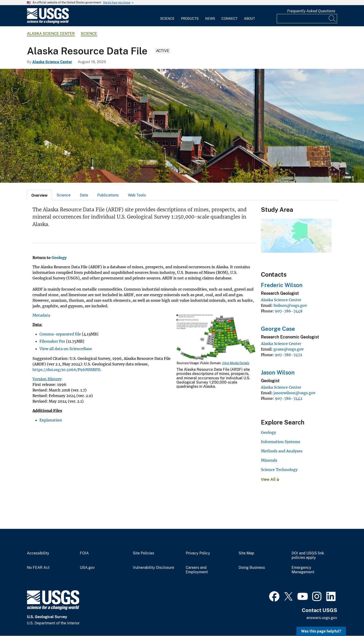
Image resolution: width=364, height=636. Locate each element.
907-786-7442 (289, 398)
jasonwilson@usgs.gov (294, 393)
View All (270, 479)
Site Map (246, 553)
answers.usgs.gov (322, 618)
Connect (229, 19)
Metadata (41, 315)
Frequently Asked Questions (311, 11)
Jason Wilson (278, 372)
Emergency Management (303, 570)
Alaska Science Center (51, 34)
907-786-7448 (289, 311)
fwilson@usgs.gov (290, 305)
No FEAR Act (38, 568)
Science (167, 19)
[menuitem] (167, 16)
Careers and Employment (197, 570)
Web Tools (137, 195)
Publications (108, 195)
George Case (278, 329)
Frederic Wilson (282, 285)
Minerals (269, 460)
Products (190, 19)
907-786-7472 (289, 355)
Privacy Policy (198, 553)
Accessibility (38, 553)
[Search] (332, 19)
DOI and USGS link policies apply (308, 555)
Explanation (51, 420)
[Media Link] (216, 338)
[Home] (48, 22)
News (210, 19)
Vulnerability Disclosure (153, 568)
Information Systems (281, 442)
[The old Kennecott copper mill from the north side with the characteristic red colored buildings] (182, 126)
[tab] (39, 195)
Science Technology (279, 470)
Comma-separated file (60, 334)
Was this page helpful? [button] (321, 631)
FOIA (84, 553)
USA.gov (87, 568)
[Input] (307, 19)
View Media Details (236, 363)
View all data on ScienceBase (66, 349)
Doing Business (252, 568)
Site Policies (143, 553)
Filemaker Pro (52, 341)
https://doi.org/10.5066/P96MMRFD (66, 370)
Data (84, 195)
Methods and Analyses (282, 451)
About (249, 19)
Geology (268, 432)
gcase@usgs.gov (289, 349)
